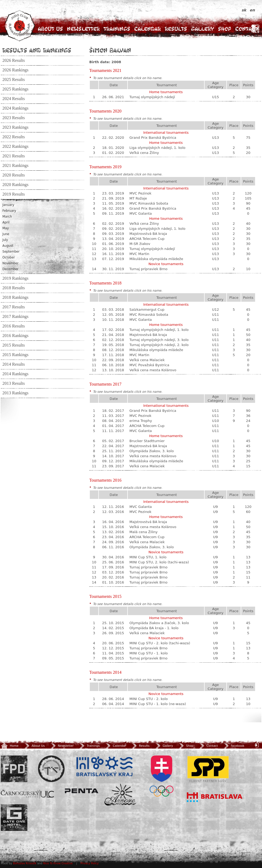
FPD (14, 769)
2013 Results (14, 383)
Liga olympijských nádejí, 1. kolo (157, 148)
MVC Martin (139, 254)
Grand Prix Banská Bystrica (153, 138)
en (252, 10)
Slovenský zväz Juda (51, 769)
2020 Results (14, 175)
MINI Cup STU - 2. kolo (149, 699)
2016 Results (14, 326)
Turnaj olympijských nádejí (152, 97)
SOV (162, 776)
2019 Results (14, 194)
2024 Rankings (15, 108)
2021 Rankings (15, 166)
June (6, 234)
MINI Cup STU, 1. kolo (148, 557)
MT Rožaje (138, 198)
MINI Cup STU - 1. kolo (149, 653)
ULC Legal (27, 794)
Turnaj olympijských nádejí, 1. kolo (159, 330)
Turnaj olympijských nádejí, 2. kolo (159, 345)
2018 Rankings (15, 297)
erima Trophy (141, 421)
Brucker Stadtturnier (147, 441)
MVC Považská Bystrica (149, 365)
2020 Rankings (15, 185)
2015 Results (14, 345)
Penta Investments (82, 791)
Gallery (202, 29)
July (5, 240)
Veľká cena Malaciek (147, 360)
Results (176, 29)
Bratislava (215, 797)
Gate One (14, 818)
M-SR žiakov (140, 244)
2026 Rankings (15, 70)
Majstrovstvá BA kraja (148, 234)
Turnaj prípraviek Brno (148, 269)
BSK (104, 767)
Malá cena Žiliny (143, 532)
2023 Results (14, 118)
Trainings (117, 29)
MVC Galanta (141, 213)
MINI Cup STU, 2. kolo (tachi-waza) (159, 562)
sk (245, 10)
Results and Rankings (37, 50)
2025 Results (14, 80)
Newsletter (83, 29)
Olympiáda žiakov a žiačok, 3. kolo (159, 623)
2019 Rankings (15, 278)
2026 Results (14, 61)
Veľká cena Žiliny (144, 153)
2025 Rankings (15, 89)
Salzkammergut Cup (147, 310)
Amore (120, 795)
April (6, 222)
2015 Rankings (15, 355)
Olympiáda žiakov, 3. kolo (152, 451)
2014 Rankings (15, 374)
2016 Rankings (15, 336)
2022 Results (14, 137)
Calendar (147, 29)
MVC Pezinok (140, 193)
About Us (50, 29)
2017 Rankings (15, 317)
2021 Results (14, 156)
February (9, 211)
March (7, 217)
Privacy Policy (90, 863)
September (11, 252)
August (8, 246)
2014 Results (14, 364)
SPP (208, 769)
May (6, 228)
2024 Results (14, 99)
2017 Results (14, 307)
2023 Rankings (15, 127)
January (8, 205)
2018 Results (14, 288)
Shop (225, 29)
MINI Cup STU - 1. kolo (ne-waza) (158, 704)
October (9, 257)
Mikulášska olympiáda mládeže (156, 259)
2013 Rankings (15, 393)
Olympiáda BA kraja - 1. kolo (154, 628)
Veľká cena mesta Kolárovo (153, 370)
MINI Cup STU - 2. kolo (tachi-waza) (160, 643)
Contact (246, 29)
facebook (233, 746)
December (10, 269)
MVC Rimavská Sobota (149, 203)
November (10, 263)
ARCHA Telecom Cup (147, 239)
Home (10, 746)
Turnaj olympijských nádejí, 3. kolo (159, 340)
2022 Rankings (15, 146)
